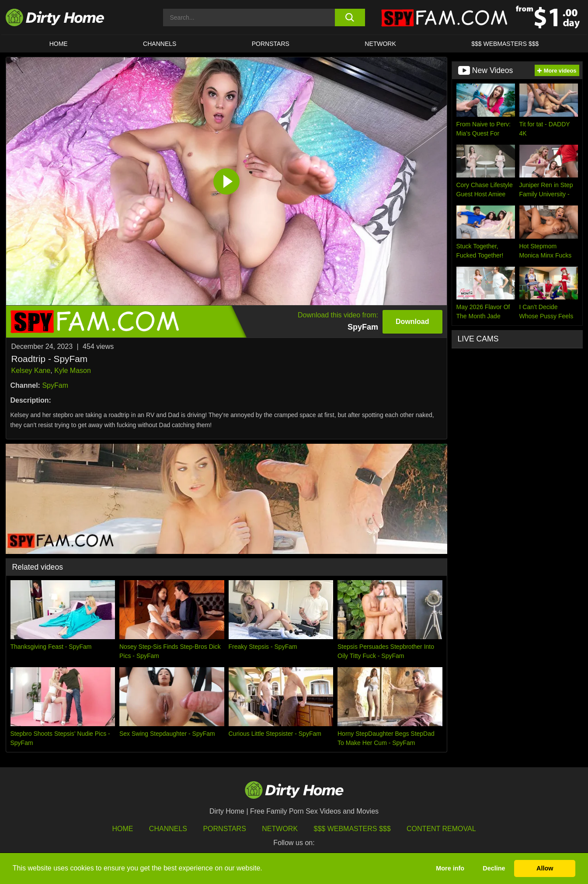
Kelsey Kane (31, 371)
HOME (59, 44)
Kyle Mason (73, 371)
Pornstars (271, 44)
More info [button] (450, 868)
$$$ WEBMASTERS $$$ (505, 44)
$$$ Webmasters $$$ (352, 829)
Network (380, 44)
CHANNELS (160, 44)
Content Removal (441, 829)
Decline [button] (494, 868)
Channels (168, 829)
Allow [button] (545, 868)
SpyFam (55, 385)
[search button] (350, 17)
